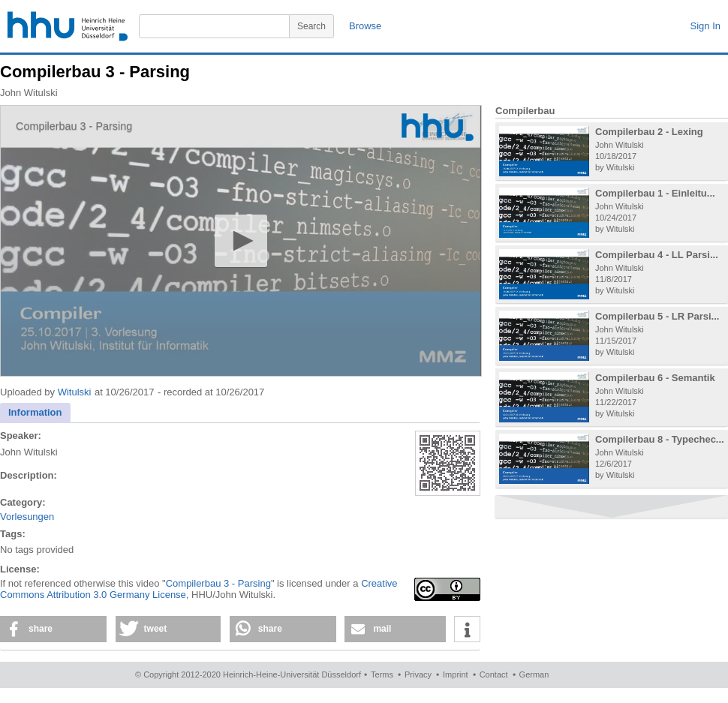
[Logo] (438, 127)
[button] (241, 240)
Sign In (705, 26)
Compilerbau (525, 111)
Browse (365, 26)
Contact (494, 674)
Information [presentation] (35, 412)
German (534, 674)
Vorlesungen (27, 517)
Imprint (456, 674)
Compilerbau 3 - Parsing (218, 583)
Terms (382, 674)
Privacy (418, 674)
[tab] (35, 413)
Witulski (75, 392)
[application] (241, 241)
